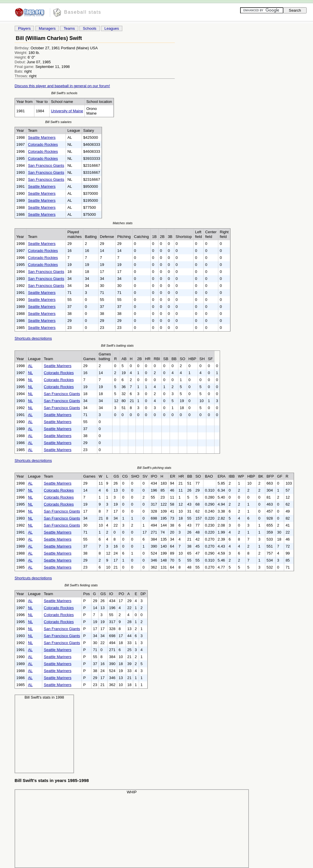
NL (30, 373)
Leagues (112, 28)
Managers (47, 28)
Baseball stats (83, 12)
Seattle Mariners (42, 137)
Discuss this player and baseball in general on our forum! (62, 86)
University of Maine (67, 111)
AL (30, 366)
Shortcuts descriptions (33, 338)
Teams (69, 28)
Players (24, 28)
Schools (89, 28)
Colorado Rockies (43, 144)
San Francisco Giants (46, 165)
